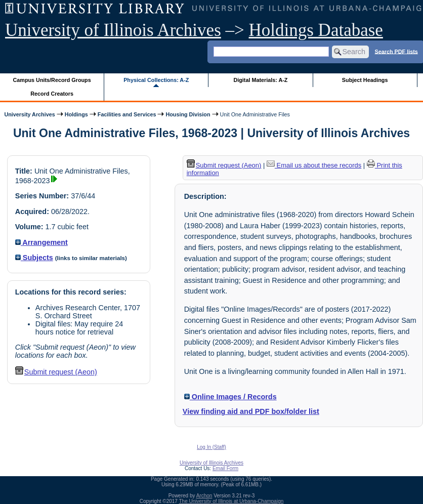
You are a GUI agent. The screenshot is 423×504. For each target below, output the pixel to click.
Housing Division (188, 114)
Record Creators (52, 94)
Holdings (76, 114)
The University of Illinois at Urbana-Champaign (231, 501)
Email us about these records (314, 165)
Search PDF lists (396, 51)
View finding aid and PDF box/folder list (251, 411)
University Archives (29, 114)
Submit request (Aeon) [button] (56, 372)
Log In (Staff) (211, 447)
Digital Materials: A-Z (260, 80)
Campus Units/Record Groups (52, 80)
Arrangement (41, 242)
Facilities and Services (127, 114)
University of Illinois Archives (113, 30)
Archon (204, 496)
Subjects (34, 258)
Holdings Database (316, 30)
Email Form (225, 468)
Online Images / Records (230, 397)
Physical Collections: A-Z (156, 80)
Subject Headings (365, 80)
